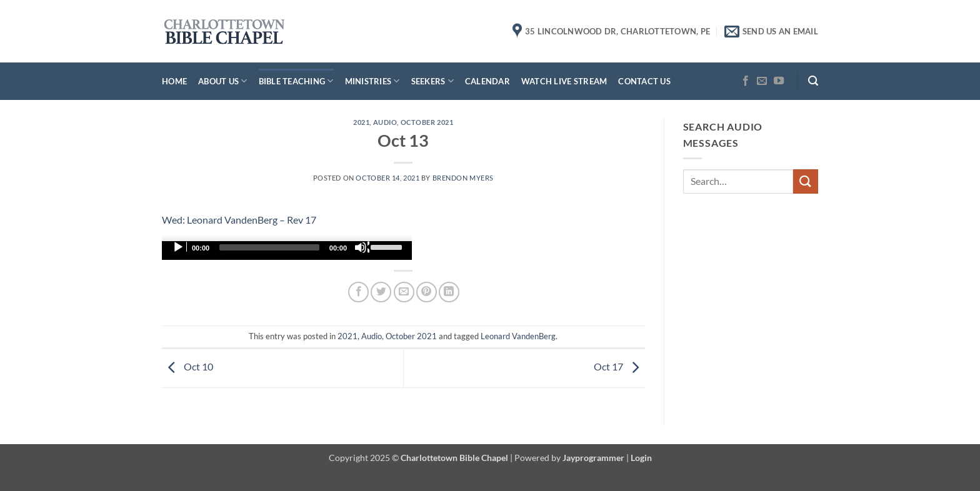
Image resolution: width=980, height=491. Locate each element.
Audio (385, 122)
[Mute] (362, 247)
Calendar (487, 81)
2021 (361, 122)
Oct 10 (187, 367)
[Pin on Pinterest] (427, 292)
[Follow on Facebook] (746, 81)
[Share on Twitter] (381, 292)
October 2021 (427, 122)
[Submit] (806, 181)
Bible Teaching (296, 81)
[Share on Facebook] (358, 292)
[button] (813, 81)
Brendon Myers (463, 178)
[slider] (269, 247)
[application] (287, 250)
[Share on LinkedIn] (449, 292)
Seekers (432, 81)
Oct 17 (619, 367)
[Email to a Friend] (404, 292)
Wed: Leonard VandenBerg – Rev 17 (239, 220)
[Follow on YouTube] (779, 81)
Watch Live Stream (564, 81)
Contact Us (644, 81)
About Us (223, 81)
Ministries (372, 81)
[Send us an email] (762, 81)
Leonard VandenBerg (518, 336)
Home (174, 81)
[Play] (179, 247)
